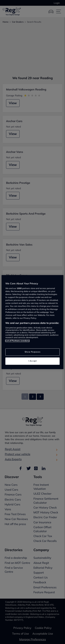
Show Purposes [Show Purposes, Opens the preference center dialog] (32, 352)
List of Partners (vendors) (17, 341)
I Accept (33, 361)
